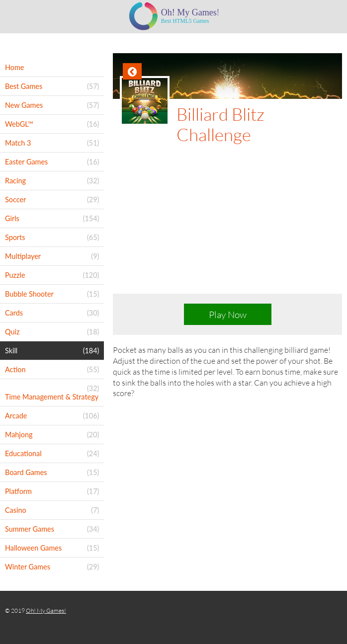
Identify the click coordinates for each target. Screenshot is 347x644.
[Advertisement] (227, 219)
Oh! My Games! (46, 610)
